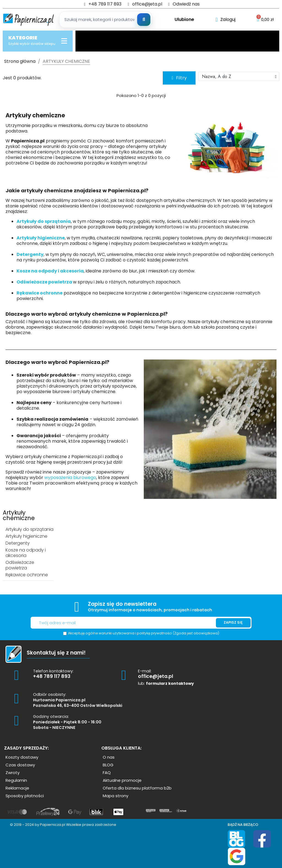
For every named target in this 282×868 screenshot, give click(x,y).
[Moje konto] (226, 20)
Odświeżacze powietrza (45, 282)
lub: (166, 683)
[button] (179, 78)
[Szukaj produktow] (106, 20)
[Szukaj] (144, 20)
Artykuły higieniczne (41, 238)
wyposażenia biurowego (70, 478)
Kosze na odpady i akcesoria (50, 271)
